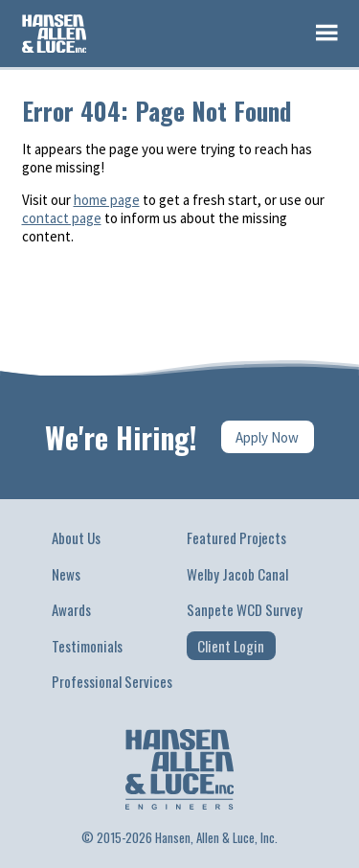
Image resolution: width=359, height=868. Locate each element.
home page (107, 200)
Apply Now (267, 437)
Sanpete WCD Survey (245, 609)
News (66, 574)
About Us (76, 537)
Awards (71, 609)
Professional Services (112, 681)
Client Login (231, 646)
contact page (62, 218)
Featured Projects (236, 537)
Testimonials (87, 646)
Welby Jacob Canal (237, 574)
